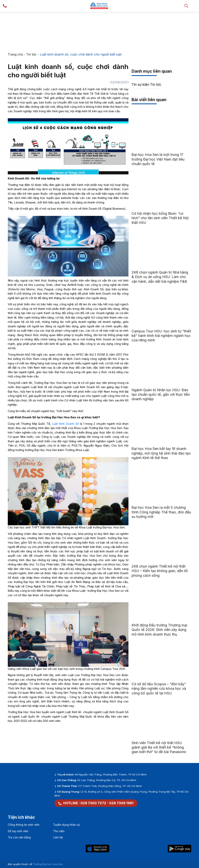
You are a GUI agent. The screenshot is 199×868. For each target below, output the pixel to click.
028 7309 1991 (121, 803)
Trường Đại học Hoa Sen (48, 864)
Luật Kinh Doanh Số (65, 424)
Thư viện (59, 831)
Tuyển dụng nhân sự (66, 825)
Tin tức (31, 54)
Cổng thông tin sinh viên (24, 825)
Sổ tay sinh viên (18, 831)
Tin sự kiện (140, 84)
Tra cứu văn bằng (19, 837)
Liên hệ (58, 837)
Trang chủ (15, 54)
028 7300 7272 (93, 803)
